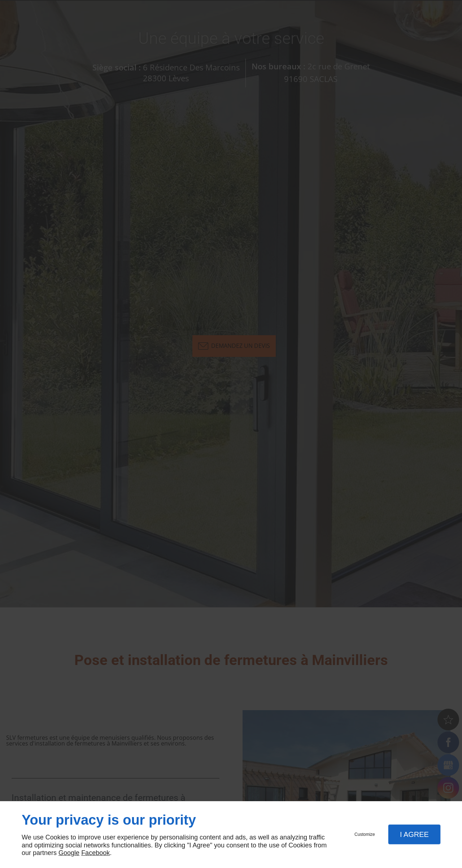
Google (69, 853)
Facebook (95, 853)
